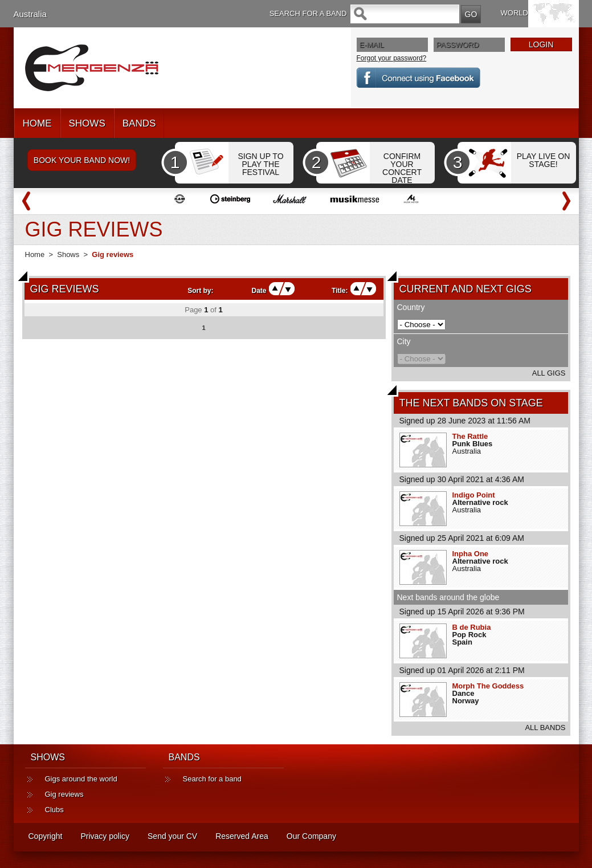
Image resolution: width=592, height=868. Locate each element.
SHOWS (87, 123)
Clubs (54, 810)
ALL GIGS (549, 373)
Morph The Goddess (488, 686)
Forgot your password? (392, 58)
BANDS (139, 123)
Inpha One (471, 554)
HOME (37, 123)
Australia (30, 14)
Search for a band (212, 779)
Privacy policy (105, 836)
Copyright (46, 836)
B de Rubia (472, 627)
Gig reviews (64, 794)
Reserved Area (242, 836)
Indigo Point (474, 495)
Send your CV (172, 836)
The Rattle (470, 436)
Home (35, 254)
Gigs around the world (81, 779)
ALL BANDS (545, 728)
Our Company (311, 836)
